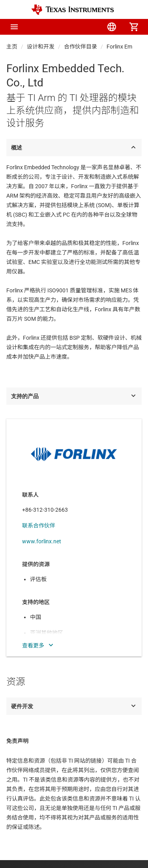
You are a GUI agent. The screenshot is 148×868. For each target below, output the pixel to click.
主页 (12, 47)
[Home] (73, 10)
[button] (14, 27)
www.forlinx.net (42, 541)
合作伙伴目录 (81, 47)
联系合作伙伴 (39, 526)
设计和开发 (41, 47)
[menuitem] (67, 27)
